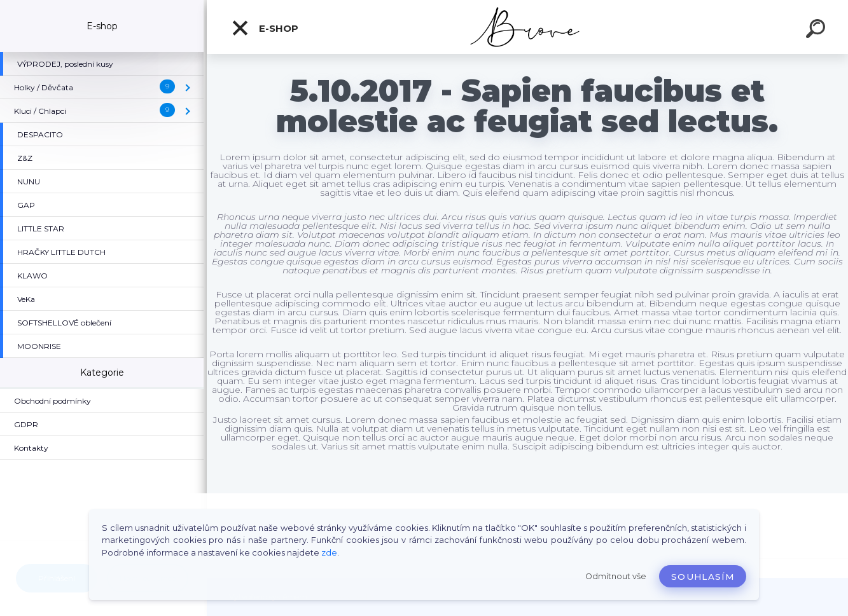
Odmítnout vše (616, 576)
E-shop (265, 28)
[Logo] (528, 27)
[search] (817, 31)
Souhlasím (703, 577)
